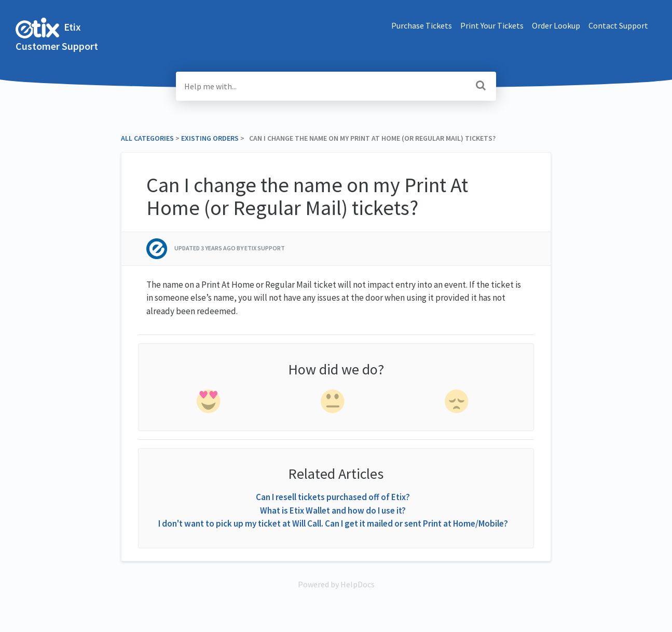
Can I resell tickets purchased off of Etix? (333, 497)
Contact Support (618, 25)
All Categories (147, 138)
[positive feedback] (209, 404)
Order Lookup (556, 25)
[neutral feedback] (334, 404)
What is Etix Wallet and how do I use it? (333, 510)
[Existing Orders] (210, 138)
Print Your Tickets (492, 25)
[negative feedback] (458, 404)
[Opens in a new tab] (336, 584)
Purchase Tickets (422, 25)
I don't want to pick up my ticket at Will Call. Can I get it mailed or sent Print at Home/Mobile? (333, 523)
